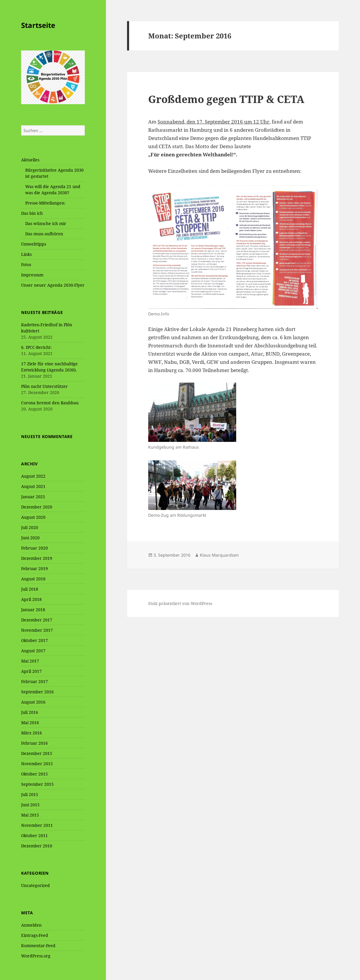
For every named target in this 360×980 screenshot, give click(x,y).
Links (26, 254)
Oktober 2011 (34, 835)
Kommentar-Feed (38, 946)
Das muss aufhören (44, 234)
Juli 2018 (30, 589)
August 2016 (33, 702)
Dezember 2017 (37, 620)
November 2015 (37, 764)
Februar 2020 (34, 548)
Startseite (38, 25)
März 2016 (32, 733)
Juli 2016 (30, 712)
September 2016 (37, 692)
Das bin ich (32, 213)
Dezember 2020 (37, 507)
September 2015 (37, 784)
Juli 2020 (30, 527)
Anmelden (31, 925)
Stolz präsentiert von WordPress (180, 603)
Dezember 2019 (37, 558)
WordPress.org (36, 956)
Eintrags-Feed (35, 935)
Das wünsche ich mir (46, 223)
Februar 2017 (34, 681)
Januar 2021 (33, 497)
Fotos (26, 265)
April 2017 (31, 671)
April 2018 (31, 599)
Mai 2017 (30, 661)
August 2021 (33, 486)
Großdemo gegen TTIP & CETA (226, 99)
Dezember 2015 (37, 753)
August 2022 (33, 476)
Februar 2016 (34, 743)
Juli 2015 (30, 794)
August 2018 (33, 579)
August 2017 (33, 651)
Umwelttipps (34, 244)
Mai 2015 (30, 815)
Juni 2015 (30, 805)
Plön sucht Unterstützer (44, 386)
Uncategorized (36, 885)
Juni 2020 (30, 538)
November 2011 (37, 825)
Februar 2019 (34, 568)
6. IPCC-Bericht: (36, 347)
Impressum (32, 275)
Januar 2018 (33, 610)
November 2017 (37, 630)
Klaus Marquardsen (219, 555)
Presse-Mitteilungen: (45, 203)
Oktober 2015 (34, 774)
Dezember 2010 (37, 846)
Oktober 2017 (34, 640)
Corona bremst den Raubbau (50, 403)
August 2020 (33, 517)
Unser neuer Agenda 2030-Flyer (53, 285)
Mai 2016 (30, 723)
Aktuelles (30, 160)
